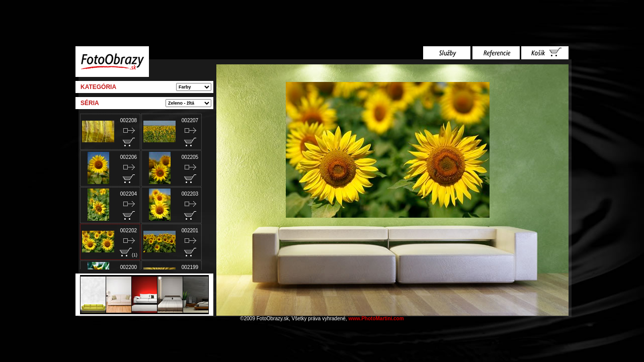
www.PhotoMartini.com (376, 319)
